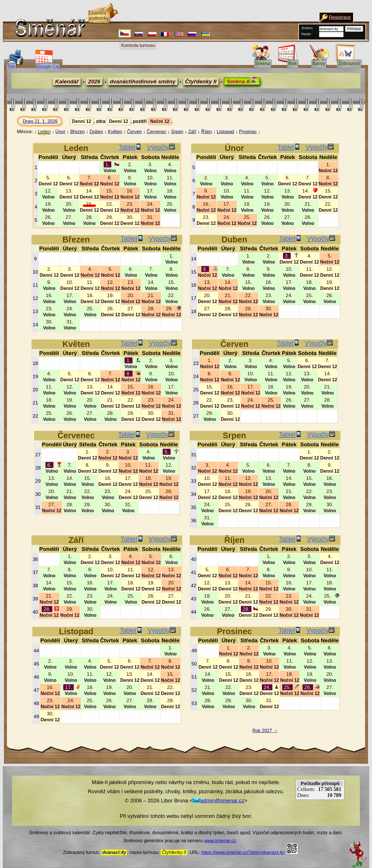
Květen (115, 132)
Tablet (130, 147)
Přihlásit (354, 29)
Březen (78, 132)
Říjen (206, 132)
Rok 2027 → (265, 731)
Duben (96, 132)
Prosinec (248, 132)
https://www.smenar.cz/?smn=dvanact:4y (243, 852)
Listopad (225, 132)
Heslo (306, 34)
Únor (60, 132)
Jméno (307, 28)
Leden (44, 132)
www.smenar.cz (220, 841)
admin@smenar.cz (218, 801)
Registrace (340, 17)
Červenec (156, 132)
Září (192, 132)
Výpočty (161, 147)
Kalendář (67, 82)
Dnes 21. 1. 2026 (46, 123)
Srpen (177, 132)
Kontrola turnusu (138, 45)
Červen (134, 132)
